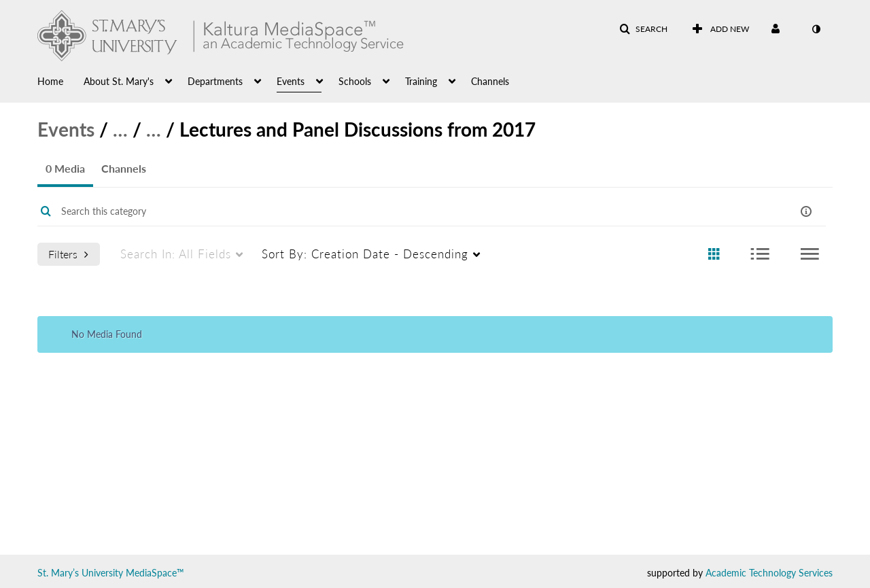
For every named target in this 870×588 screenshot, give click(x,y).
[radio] (714, 255)
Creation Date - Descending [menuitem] (365, 254)
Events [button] (291, 81)
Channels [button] (490, 81)
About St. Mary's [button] (119, 81)
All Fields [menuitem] (176, 254)
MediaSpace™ (155, 573)
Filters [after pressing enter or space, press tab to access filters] (68, 254)
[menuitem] (60, 80)
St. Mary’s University (80, 573)
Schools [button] (355, 81)
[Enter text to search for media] (389, 211)
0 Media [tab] (65, 168)
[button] (643, 29)
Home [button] (50, 81)
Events (66, 129)
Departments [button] (215, 81)
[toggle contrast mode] (816, 29)
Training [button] (421, 81)
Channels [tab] (124, 168)
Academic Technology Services (769, 573)
